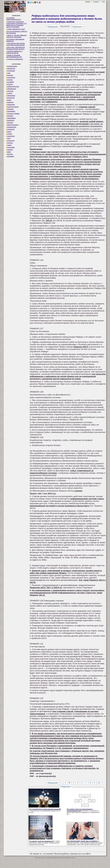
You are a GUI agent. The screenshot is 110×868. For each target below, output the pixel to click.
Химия (8, 152)
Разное (9, 132)
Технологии (10, 141)
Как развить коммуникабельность (14, 19)
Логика (9, 100)
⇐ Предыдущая (52, 27)
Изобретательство (13, 86)
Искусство (10, 91)
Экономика (10, 156)
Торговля (9, 143)
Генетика (9, 80)
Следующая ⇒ (77, 27)
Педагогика (10, 120)
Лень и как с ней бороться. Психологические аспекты (16, 48)
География (10, 82)
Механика (10, 116)
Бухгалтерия (11, 77)
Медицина (10, 109)
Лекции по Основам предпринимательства (14, 56)
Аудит (8, 73)
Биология (10, 75)
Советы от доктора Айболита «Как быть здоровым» (16, 36)
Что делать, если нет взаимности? (41, 841)
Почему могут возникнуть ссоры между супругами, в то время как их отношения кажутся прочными (16, 24)
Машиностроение (12, 107)
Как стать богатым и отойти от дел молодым (17, 32)
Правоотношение (12, 125)
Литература (10, 98)
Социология (10, 136)
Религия (9, 134)
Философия (10, 147)
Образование (11, 118)
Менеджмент (11, 111)
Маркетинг (10, 102)
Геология (9, 84)
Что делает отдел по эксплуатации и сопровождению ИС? (80, 810)
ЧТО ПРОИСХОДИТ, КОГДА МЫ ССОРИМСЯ (82, 841)
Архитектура (11, 68)
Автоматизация (12, 66)
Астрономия (11, 71)
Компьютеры (11, 96)
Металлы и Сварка (13, 114)
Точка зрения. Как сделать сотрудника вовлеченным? (16, 44)
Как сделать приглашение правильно (15, 40)
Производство (11, 127)
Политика (10, 123)
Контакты (96, 2)
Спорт (8, 138)
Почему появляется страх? (16, 29)
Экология (9, 154)
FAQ (104, 2)
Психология (10, 129)
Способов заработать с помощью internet (14, 52)
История (9, 93)
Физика (9, 145)
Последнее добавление (15, 59)
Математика (10, 105)
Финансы (9, 150)
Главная (88, 2)
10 (99, 783)
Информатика (11, 89)
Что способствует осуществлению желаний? (45, 809)
